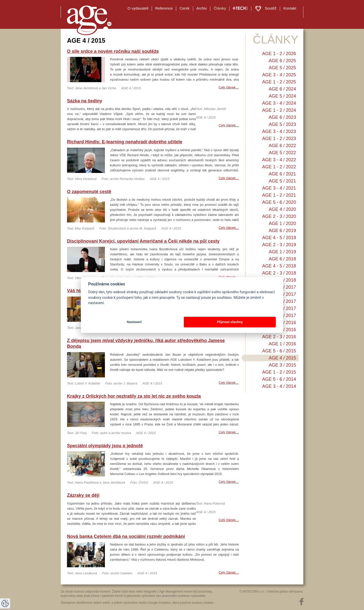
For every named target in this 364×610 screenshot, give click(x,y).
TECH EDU (240, 8)
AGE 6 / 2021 (282, 174)
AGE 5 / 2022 (282, 153)
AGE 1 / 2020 (282, 223)
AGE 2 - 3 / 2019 (279, 245)
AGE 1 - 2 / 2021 (279, 195)
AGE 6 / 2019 (282, 231)
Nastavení (134, 322)
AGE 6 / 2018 (282, 259)
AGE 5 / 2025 (282, 68)
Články (220, 8)
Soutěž (271, 8)
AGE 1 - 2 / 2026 (279, 54)
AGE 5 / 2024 (282, 96)
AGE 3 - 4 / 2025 (279, 75)
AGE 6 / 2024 (282, 89)
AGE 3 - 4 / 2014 (279, 386)
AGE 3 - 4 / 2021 (279, 188)
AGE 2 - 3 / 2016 (279, 337)
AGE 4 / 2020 (282, 209)
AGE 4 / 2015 (282, 358)
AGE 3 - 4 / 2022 (279, 160)
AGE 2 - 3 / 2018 (279, 273)
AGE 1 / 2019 (282, 252)
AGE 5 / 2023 (282, 124)
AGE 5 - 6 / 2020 (279, 202)
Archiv (202, 8)
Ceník (184, 8)
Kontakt (290, 8)
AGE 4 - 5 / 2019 (279, 238)
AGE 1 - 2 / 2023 (279, 139)
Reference (164, 8)
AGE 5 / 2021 (282, 181)
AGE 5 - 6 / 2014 (279, 379)
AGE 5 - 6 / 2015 (279, 351)
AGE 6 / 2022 (282, 146)
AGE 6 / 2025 (282, 61)
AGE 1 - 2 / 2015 (279, 372)
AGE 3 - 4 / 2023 (279, 131)
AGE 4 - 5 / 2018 (279, 266)
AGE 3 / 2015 (282, 365)
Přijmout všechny (230, 322)
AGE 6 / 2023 (282, 117)
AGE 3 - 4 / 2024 (279, 103)
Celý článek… (229, 87)
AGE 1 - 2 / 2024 (279, 110)
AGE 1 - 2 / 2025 (279, 82)
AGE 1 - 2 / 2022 (279, 167)
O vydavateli (138, 8)
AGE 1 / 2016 (282, 344)
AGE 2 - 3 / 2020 (279, 216)
